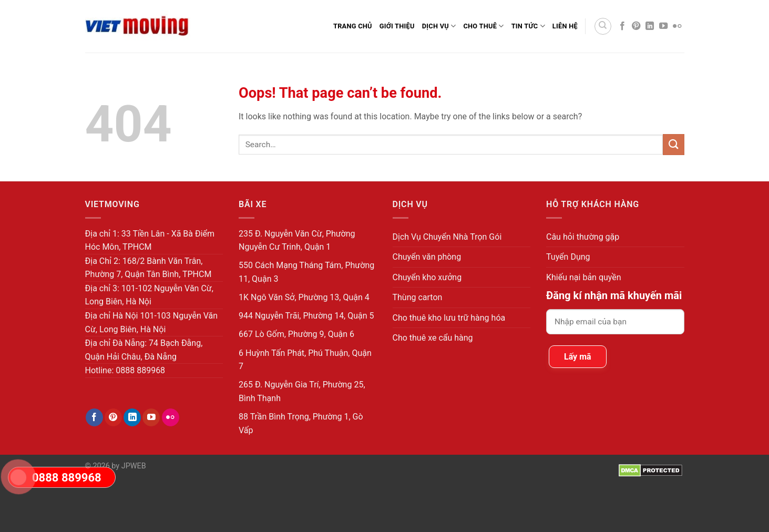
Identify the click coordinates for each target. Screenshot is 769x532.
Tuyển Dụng (568, 257)
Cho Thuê (483, 26)
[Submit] (673, 144)
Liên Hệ (565, 26)
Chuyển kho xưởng (427, 277)
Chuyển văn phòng (427, 257)
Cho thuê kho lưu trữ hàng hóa (449, 318)
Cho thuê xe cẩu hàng (433, 338)
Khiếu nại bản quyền (584, 277)
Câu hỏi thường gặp (583, 237)
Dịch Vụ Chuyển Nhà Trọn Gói (447, 237)
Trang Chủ (353, 26)
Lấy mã (578, 357)
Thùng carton (418, 297)
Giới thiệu (397, 26)
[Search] (603, 26)
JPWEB (134, 466)
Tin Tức (528, 26)
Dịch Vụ (439, 26)
